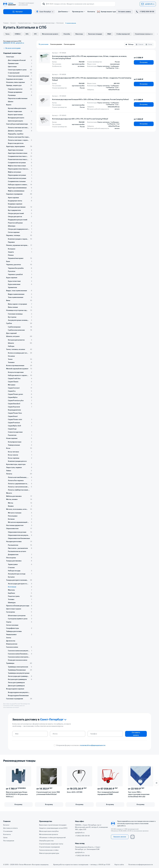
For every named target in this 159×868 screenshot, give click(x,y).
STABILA (18, 34)
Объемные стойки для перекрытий (52, 838)
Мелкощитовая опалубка (49, 831)
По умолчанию (44, 44)
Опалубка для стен (46, 841)
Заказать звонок (120, 837)
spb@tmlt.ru (148, 4)
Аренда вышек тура (107, 12)
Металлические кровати (50, 34)
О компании (8, 831)
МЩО (109, 34)
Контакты (91, 12)
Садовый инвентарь (12, 53)
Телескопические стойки (49, 850)
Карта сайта (119, 865)
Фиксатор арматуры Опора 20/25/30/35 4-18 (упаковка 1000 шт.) (17, 794)
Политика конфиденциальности (141, 865)
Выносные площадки (95, 34)
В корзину (144, 62)
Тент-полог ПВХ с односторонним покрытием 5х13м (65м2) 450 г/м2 (139, 794)
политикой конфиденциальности (93, 745)
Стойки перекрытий (123, 34)
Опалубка (67, 34)
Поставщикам (9, 841)
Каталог (17, 12)
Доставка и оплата (10, 828)
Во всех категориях (12, 48)
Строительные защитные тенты (51, 844)
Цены (5, 838)
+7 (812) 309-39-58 (145, 12)
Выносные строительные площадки (53, 825)
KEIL (27, 34)
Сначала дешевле (56, 44)
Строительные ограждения (144, 34)
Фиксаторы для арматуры (49, 853)
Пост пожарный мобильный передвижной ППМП (108, 793)
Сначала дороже (69, 44)
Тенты (7, 34)
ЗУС (35, 34)
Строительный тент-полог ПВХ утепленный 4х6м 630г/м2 (48, 793)
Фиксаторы (79, 34)
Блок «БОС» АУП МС (75, 792)
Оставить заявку (124, 12)
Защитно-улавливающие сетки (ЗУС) (53, 828)
